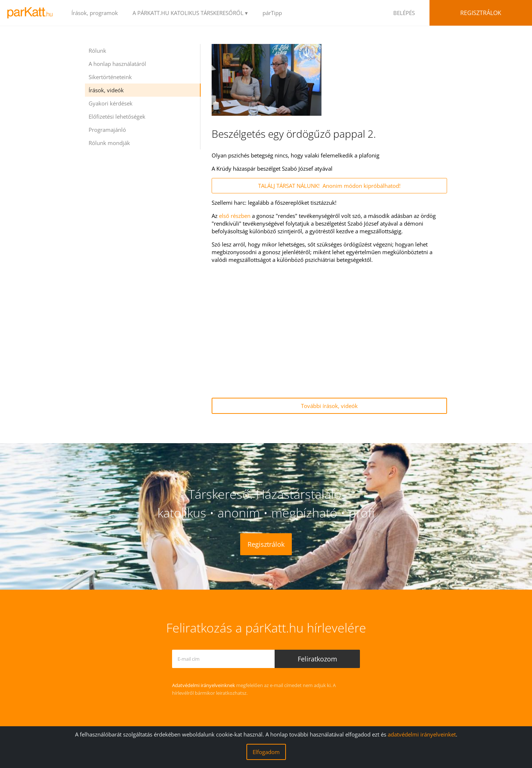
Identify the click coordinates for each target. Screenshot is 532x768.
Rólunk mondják (109, 143)
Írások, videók (106, 90)
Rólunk (97, 51)
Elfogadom (266, 752)
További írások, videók (329, 406)
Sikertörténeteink (110, 77)
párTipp (272, 13)
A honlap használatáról (117, 64)
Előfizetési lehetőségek (117, 116)
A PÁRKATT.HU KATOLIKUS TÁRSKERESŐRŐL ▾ (190, 13)
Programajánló (107, 130)
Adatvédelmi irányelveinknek (204, 685)
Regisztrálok (481, 13)
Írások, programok (95, 13)
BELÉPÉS (404, 13)
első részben (235, 216)
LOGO (32, 13)
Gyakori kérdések (111, 103)
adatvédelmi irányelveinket (422, 734)
